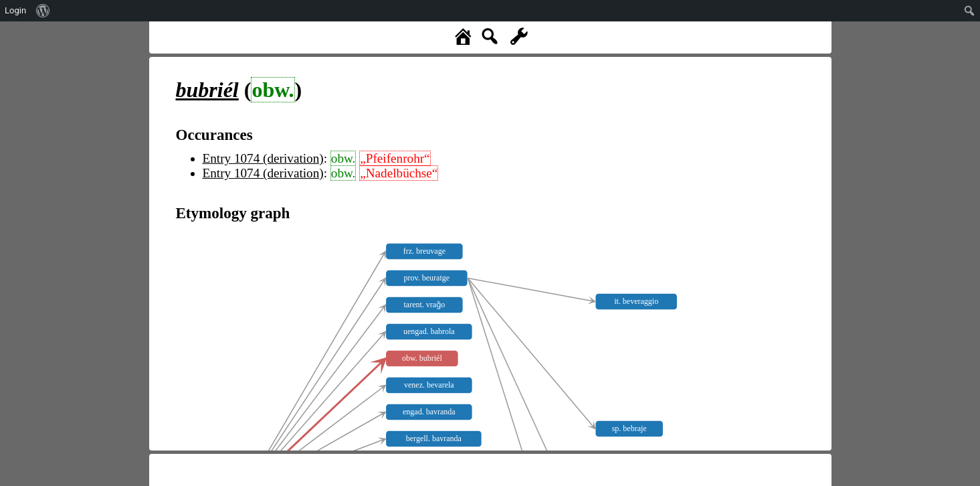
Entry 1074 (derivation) (263, 158)
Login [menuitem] (15, 10)
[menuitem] (43, 11)
